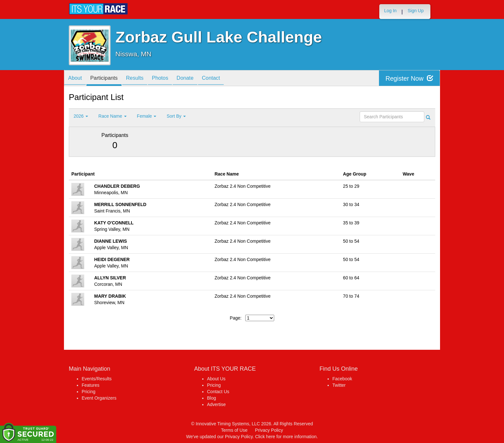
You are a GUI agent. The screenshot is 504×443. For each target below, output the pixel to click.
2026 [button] (81, 116)
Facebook (342, 379)
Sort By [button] (176, 116)
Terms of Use (234, 430)
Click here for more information (286, 437)
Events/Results (97, 379)
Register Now (409, 78)
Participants (108, 79)
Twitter (339, 385)
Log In (390, 11)
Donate (196, 79)
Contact (224, 79)
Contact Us (218, 392)
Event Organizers (99, 398)
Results (141, 79)
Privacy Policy (269, 430)
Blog (212, 398)
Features (90, 385)
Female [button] (147, 116)
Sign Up (416, 11)
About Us (216, 379)
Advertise (216, 404)
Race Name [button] (113, 116)
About (76, 79)
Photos (169, 79)
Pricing (89, 392)
